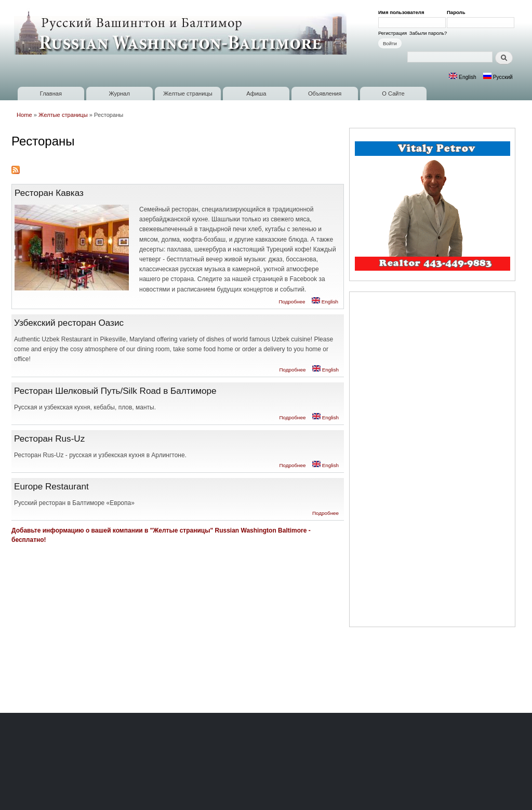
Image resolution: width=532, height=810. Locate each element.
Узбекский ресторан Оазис (69, 323)
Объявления (325, 94)
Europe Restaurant (51, 486)
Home (24, 115)
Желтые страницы (188, 94)
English (463, 77)
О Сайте (393, 94)
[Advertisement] (432, 461)
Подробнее (292, 302)
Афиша (256, 94)
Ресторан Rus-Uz (49, 439)
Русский (498, 77)
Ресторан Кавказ (49, 193)
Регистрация (393, 33)
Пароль (458, 12)
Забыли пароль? (428, 33)
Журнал (119, 94)
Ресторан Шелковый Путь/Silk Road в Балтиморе (115, 391)
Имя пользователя (403, 12)
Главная (51, 94)
